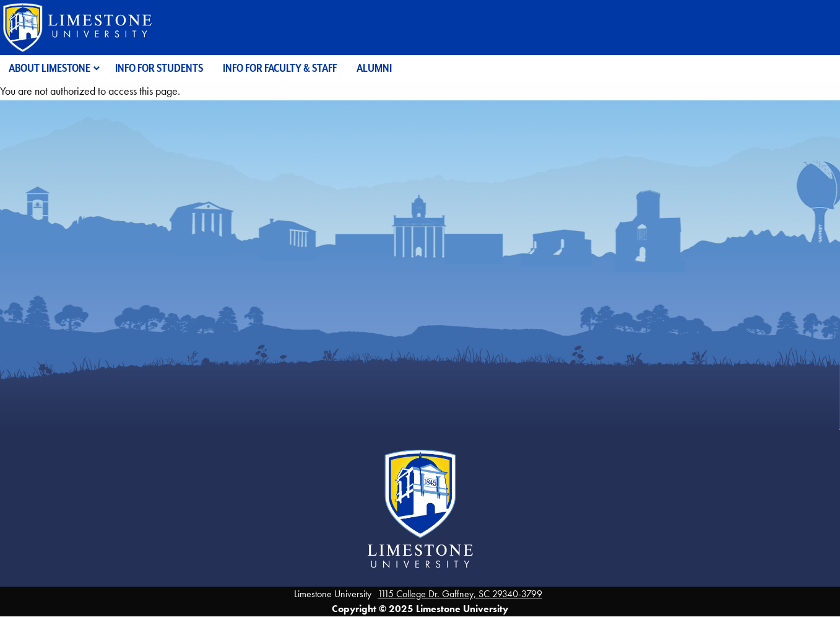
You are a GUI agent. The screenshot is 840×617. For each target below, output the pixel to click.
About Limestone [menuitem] (50, 68)
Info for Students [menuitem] (159, 68)
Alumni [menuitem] (374, 68)
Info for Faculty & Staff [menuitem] (280, 68)
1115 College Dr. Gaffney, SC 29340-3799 (460, 594)
